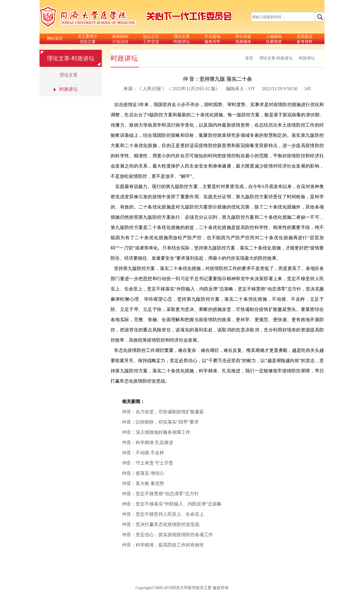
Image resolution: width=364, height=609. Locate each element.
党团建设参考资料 (305, 39)
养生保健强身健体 (243, 39)
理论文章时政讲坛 (182, 39)
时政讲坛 (307, 58)
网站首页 (55, 39)
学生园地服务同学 (212, 39)
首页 (249, 58)
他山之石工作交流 (151, 39)
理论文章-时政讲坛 (276, 58)
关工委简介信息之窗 (88, 39)
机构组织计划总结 (120, 39)
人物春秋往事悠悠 (274, 39)
